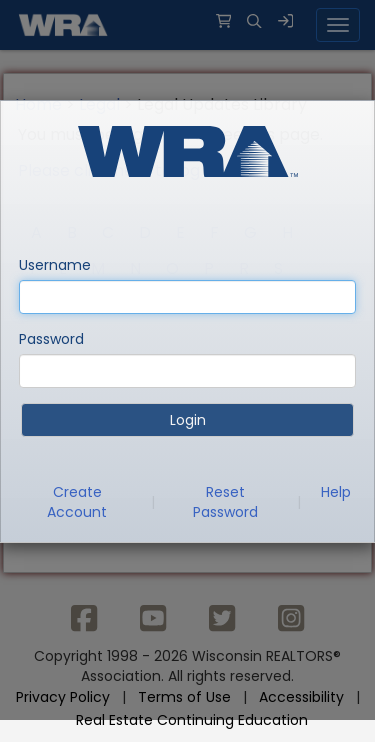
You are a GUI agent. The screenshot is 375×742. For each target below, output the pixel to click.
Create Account (77, 502)
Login (188, 420)
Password (51, 339)
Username (55, 265)
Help (336, 492)
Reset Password (225, 502)
